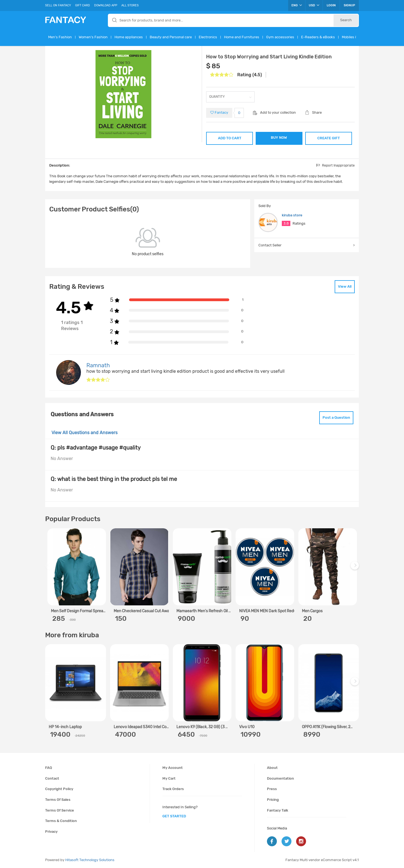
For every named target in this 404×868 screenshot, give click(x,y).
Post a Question (336, 417)
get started (174, 816)
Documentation (280, 778)
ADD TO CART (230, 138)
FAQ (49, 768)
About (272, 768)
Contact (52, 778)
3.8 (286, 223)
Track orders (173, 789)
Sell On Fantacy (58, 5)
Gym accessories (280, 37)
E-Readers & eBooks (318, 37)
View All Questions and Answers (84, 433)
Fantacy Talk (278, 810)
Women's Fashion (93, 37)
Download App (106, 5)
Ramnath (98, 365)
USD (314, 5)
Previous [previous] (50, 568)
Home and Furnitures (242, 37)
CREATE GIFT (329, 138)
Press (272, 789)
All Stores (130, 5)
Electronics (208, 37)
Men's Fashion (60, 37)
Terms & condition (61, 821)
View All (345, 286)
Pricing (273, 800)
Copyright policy (59, 789)
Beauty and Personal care (171, 37)
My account (173, 768)
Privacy (51, 832)
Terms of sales (58, 800)
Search (346, 20)
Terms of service (60, 810)
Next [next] (356, 568)
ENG (297, 5)
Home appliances (129, 37)
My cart (169, 778)
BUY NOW (279, 138)
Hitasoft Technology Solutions (90, 860)
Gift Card (83, 5)
